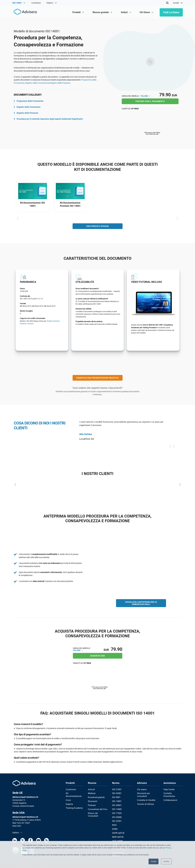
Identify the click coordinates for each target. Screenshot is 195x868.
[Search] (167, 3)
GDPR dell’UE (118, 831)
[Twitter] (23, 841)
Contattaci (36, 3)
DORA (115, 827)
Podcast (92, 804)
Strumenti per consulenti (148, 793)
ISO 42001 (117, 793)
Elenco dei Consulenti (98, 812)
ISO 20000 (117, 816)
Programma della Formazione (29, 101)
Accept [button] (154, 861)
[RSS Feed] (46, 841)
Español (23, 324)
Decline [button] (166, 861)
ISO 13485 (117, 808)
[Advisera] (25, 12)
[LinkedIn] (15, 841)
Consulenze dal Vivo (97, 808)
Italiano (145, 96)
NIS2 (114, 823)
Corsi (68, 797)
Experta (69, 801)
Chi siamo (142, 789)
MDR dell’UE (117, 835)
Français (30, 324)
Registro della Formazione (37, 83)
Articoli (92, 789)
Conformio (70, 789)
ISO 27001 (117, 789)
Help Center (169, 789)
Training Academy (74, 804)
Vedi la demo (171, 12)
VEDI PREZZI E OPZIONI (97, 227)
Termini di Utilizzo (145, 801)
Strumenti (93, 801)
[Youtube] (38, 841)
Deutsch (56, 322)
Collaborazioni (170, 797)
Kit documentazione (75, 793)
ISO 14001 (117, 801)
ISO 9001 (116, 797)
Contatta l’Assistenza (173, 793)
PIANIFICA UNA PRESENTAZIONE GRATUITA (97, 379)
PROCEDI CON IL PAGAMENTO (150, 101)
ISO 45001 (117, 804)
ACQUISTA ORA (98, 655)
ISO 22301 (117, 819)
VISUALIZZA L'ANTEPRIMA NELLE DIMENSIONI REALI (141, 604)
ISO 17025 (117, 812)
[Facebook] (31, 841)
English (50, 322)
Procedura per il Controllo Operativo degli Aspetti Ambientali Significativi (48, 119)
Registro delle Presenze (60, 83)
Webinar (92, 793)
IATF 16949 (117, 838)
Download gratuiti (96, 797)
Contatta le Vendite (146, 797)
